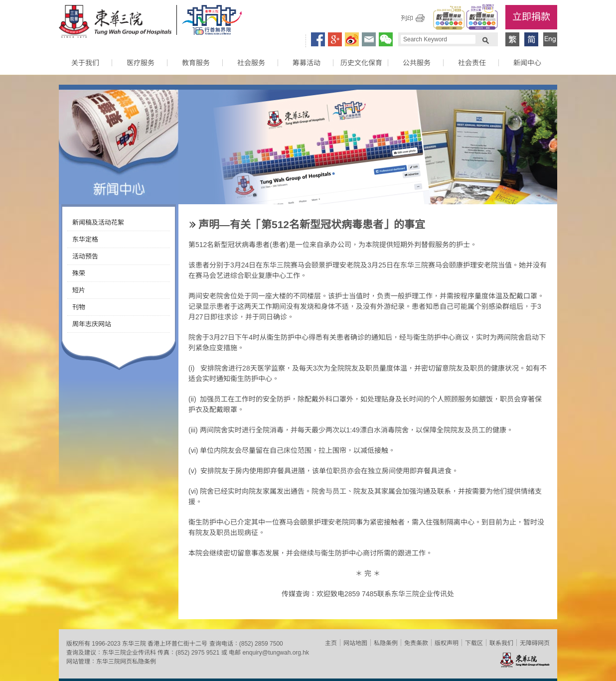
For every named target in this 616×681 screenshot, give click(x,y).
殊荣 (79, 273)
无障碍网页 (535, 643)
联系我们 (501, 643)
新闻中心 (527, 63)
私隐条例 (386, 643)
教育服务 (196, 63)
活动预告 (85, 256)
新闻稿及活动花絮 (98, 222)
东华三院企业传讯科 (129, 653)
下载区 (474, 643)
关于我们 (85, 63)
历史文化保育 (361, 63)
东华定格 (85, 239)
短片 (79, 290)
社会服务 (251, 63)
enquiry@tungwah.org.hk (276, 653)
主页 (331, 643)
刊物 (79, 307)
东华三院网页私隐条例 (126, 662)
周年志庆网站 (92, 324)
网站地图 (355, 643)
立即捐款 (531, 17)
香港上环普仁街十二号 (177, 644)
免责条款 (416, 643)
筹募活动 (307, 63)
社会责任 (472, 63)
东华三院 (115, 23)
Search (485, 39)
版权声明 (447, 643)
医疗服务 (141, 63)
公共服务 (417, 63)
